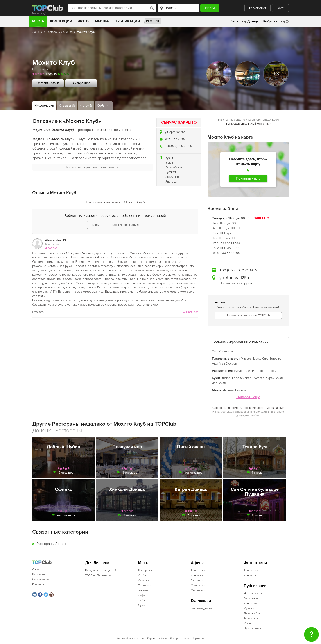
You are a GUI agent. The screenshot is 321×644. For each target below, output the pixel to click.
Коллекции (61, 21)
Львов (185, 638)
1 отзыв (51, 74)
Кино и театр (252, 603)
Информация (44, 106)
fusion (169, 163)
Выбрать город (274, 21)
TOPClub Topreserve (98, 575)
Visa (215, 364)
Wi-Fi (251, 371)
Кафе (142, 595)
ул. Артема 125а (175, 132)
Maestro (246, 359)
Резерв (153, 21)
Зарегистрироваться (125, 225)
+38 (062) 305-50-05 (179, 146)
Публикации (127, 21)
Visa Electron (228, 364)
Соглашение (40, 579)
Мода (247, 623)
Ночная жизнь (253, 594)
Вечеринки (198, 571)
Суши (142, 605)
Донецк (37, 32)
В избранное (81, 83)
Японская (172, 182)
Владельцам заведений (101, 571)
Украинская (173, 177)
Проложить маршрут (236, 283)
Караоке (144, 580)
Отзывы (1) (67, 106)
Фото (83, 21)
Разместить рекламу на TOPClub (248, 315)
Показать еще (248, 397)
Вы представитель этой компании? (248, 124)
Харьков (152, 638)
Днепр (174, 638)
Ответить (38, 312)
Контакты (38, 584)
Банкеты (144, 590)
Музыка (249, 608)
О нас (36, 569)
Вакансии (38, 574)
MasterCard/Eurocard (267, 359)
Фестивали (198, 590)
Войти (280, 8)
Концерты (197, 575)
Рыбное (241, 390)
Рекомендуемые (201, 608)
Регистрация (258, 8)
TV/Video (240, 371)
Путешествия (252, 628)
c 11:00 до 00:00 (175, 139)
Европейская (174, 167)
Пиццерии (145, 585)
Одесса (139, 638)
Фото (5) (86, 106)
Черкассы (198, 638)
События (104, 106)
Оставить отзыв (48, 83)
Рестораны (40, 69)
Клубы (142, 575)
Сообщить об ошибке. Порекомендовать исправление (248, 408)
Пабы (142, 600)
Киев (164, 638)
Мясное (228, 390)
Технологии (251, 618)
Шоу (273, 371)
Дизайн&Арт (252, 613)
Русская (171, 172)
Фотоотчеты (255, 563)
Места (38, 21)
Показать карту (248, 178)
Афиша (102, 21)
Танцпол (262, 371)
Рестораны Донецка (59, 32)
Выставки (197, 580)
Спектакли (198, 585)
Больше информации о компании (93, 167)
